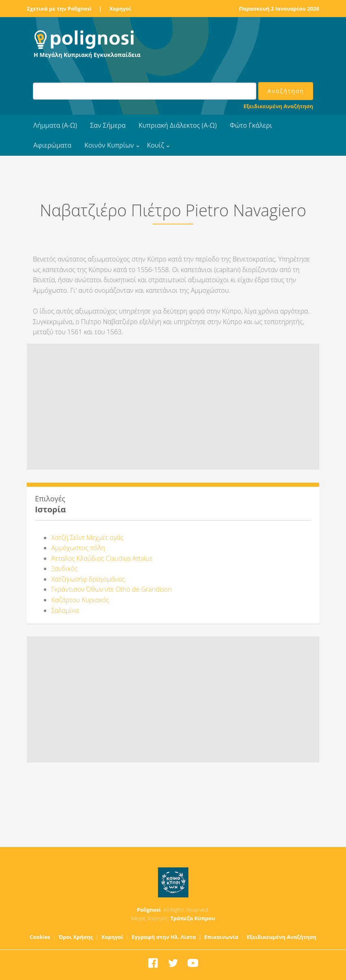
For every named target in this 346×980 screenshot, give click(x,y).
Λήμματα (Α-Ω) (55, 125)
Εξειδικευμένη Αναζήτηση (278, 106)
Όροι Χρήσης (76, 937)
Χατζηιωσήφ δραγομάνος (88, 579)
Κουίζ (156, 145)
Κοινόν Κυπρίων (109, 145)
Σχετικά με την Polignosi (59, 9)
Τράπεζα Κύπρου (192, 918)
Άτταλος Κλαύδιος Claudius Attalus (102, 558)
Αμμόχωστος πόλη (78, 548)
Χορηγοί (120, 9)
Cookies (40, 937)
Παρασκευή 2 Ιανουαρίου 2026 (279, 9)
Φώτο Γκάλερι (251, 125)
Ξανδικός (64, 568)
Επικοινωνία (221, 937)
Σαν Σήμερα (108, 125)
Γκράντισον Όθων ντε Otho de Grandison (111, 589)
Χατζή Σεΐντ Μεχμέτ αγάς (87, 538)
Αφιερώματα (52, 145)
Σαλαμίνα (65, 610)
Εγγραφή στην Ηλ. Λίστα (164, 937)
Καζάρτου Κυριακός (80, 600)
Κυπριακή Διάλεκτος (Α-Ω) (178, 125)
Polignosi (149, 910)
